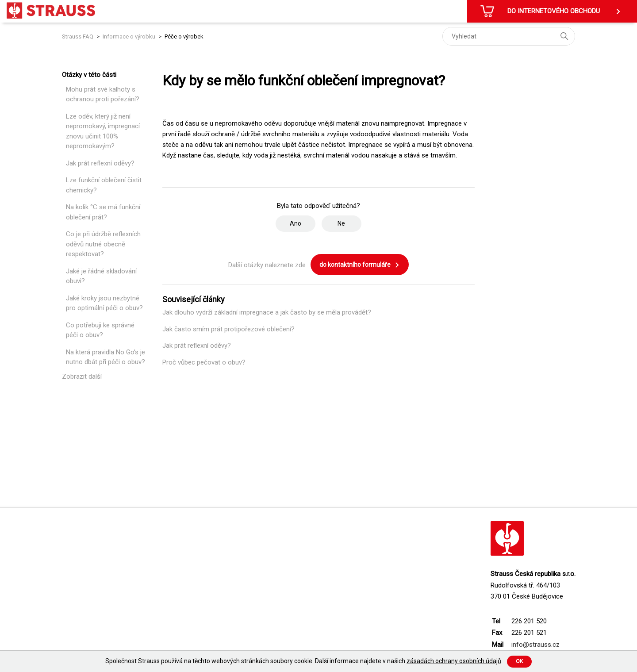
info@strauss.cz (535, 645)
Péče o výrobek (184, 36)
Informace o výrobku (129, 36)
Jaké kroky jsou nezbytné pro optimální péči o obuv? (104, 303)
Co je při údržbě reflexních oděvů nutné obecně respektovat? (103, 244)
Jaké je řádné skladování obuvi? (101, 276)
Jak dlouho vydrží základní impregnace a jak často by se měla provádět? (267, 312)
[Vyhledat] (509, 36)
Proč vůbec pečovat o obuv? (204, 362)
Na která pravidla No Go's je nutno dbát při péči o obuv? (106, 357)
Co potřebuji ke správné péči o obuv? (100, 330)
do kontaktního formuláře (360, 265)
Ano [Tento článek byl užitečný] (295, 223)
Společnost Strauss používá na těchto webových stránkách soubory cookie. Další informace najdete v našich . (304, 661)
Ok (519, 661)
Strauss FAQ (78, 36)
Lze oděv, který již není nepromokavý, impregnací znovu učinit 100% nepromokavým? (103, 131)
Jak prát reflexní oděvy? (100, 163)
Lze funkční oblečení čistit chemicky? (104, 185)
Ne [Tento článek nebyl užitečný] (341, 223)
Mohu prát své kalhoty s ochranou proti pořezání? (103, 94)
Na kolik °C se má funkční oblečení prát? (103, 212)
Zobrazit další (82, 376)
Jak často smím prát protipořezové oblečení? (228, 329)
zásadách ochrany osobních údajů (454, 661)
